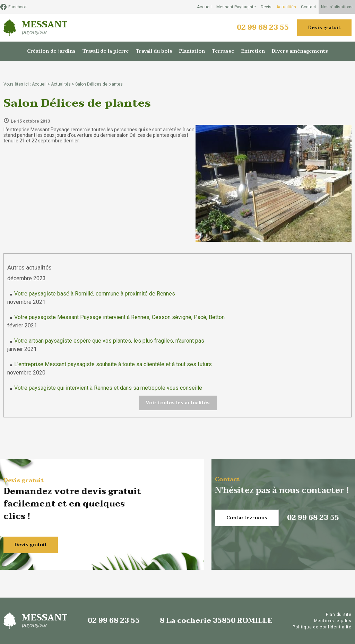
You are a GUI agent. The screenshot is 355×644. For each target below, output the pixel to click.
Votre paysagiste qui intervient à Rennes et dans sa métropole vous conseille (108, 388)
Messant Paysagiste (236, 7)
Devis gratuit (324, 28)
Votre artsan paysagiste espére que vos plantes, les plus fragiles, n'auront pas (109, 341)
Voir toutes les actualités (178, 403)
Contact (309, 7)
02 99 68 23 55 (263, 28)
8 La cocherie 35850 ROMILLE (216, 621)
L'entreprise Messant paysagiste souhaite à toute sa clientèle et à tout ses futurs (113, 364)
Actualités (286, 7)
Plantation (192, 51)
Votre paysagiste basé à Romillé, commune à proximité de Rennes (95, 294)
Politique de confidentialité (322, 627)
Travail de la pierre (106, 51)
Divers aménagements (300, 51)
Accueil (204, 7)
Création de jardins (51, 51)
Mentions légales (333, 621)
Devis (266, 7)
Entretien (253, 51)
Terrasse (223, 51)
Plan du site (339, 615)
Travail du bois (154, 51)
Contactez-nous (247, 518)
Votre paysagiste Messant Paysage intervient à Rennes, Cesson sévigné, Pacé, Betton (119, 317)
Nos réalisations (337, 7)
